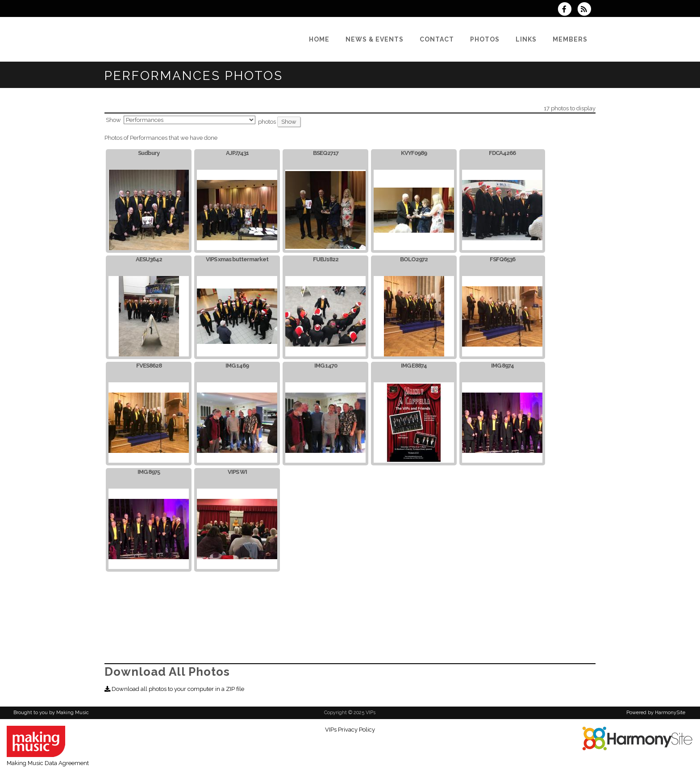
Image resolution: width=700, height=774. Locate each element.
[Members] (570, 39)
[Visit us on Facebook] (567, 10)
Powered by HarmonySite (656, 713)
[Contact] (437, 39)
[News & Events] (375, 39)
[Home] (319, 39)
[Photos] (485, 39)
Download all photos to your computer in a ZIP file (174, 689)
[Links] (526, 39)
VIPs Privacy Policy (350, 730)
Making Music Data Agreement (48, 763)
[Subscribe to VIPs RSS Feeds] (586, 10)
